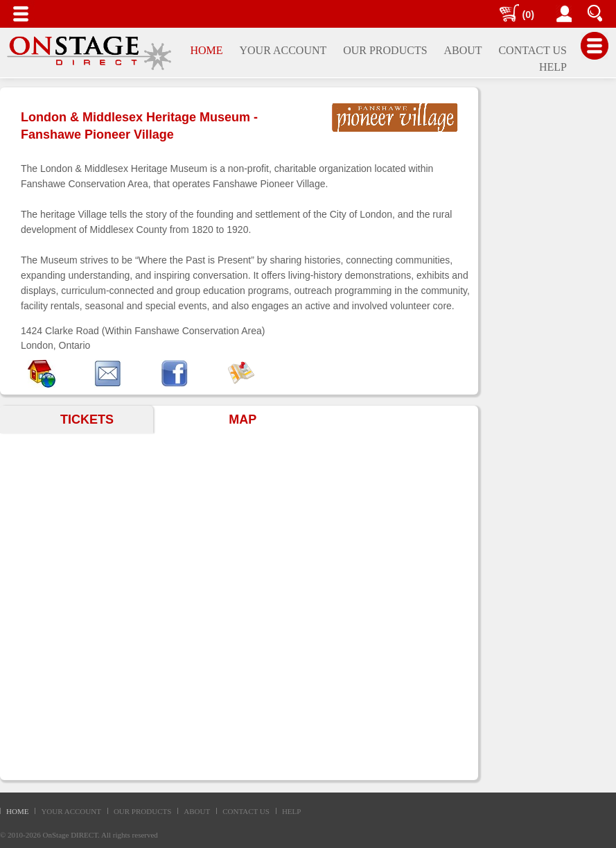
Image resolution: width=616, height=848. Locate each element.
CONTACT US (246, 811)
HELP (292, 811)
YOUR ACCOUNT (71, 811)
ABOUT (197, 811)
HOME (17, 811)
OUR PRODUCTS (142, 811)
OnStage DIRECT (71, 835)
